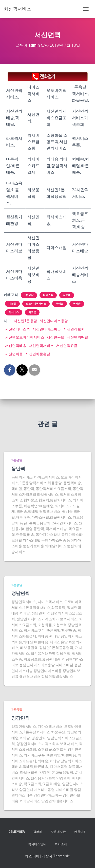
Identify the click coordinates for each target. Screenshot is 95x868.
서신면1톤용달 (25, 321)
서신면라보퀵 (74, 329)
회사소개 (61, 844)
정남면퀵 (21, 593)
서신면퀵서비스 (41, 346)
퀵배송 (77, 304)
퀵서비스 (14, 312)
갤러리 (38, 832)
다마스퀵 (48, 295)
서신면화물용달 (38, 354)
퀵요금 (32, 312)
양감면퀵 (21, 718)
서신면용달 (55, 337)
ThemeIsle (61, 856)
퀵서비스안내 (37, 844)
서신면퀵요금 (67, 346)
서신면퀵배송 (16, 346)
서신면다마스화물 (47, 329)
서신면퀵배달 (78, 337)
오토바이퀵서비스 (36, 304)
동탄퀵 (18, 468)
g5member (17, 832)
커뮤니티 (80, 832)
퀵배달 (60, 304)
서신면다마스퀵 (17, 329)
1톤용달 (29, 295)
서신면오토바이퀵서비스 (25, 337)
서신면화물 (14, 354)
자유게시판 (58, 832)
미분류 (12, 304)
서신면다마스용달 (54, 321)
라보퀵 (67, 295)
